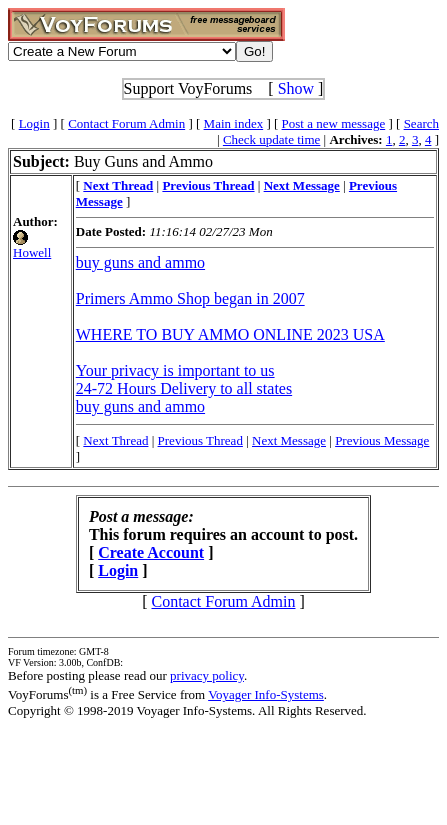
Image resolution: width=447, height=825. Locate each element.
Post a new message (334, 123)
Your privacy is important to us (175, 370)
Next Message (289, 440)
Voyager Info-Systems (266, 694)
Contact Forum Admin (126, 123)
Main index (234, 123)
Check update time (271, 139)
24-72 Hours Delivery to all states (184, 388)
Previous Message (382, 440)
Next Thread (115, 440)
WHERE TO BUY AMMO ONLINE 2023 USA (230, 334)
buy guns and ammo (140, 262)
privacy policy (207, 675)
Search (421, 123)
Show (296, 88)
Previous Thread (200, 440)
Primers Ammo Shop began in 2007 (190, 298)
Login (34, 123)
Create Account (151, 552)
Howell (32, 252)
